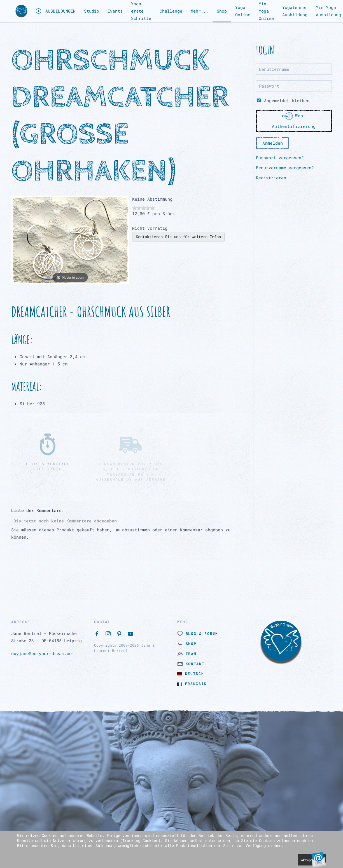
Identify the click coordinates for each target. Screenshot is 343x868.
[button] (21, 11)
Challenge (171, 11)
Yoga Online (243, 11)
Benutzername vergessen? (285, 168)
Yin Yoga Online (266, 11)
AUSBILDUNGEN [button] (56, 11)
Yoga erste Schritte (141, 11)
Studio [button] (92, 11)
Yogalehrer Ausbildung (295, 11)
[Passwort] (294, 86)
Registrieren (271, 178)
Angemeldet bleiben (283, 100)
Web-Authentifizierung (294, 120)
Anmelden (273, 143)
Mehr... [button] (200, 11)
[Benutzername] (294, 69)
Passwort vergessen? (280, 158)
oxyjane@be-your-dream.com (43, 653)
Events (115, 11)
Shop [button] (222, 11)
